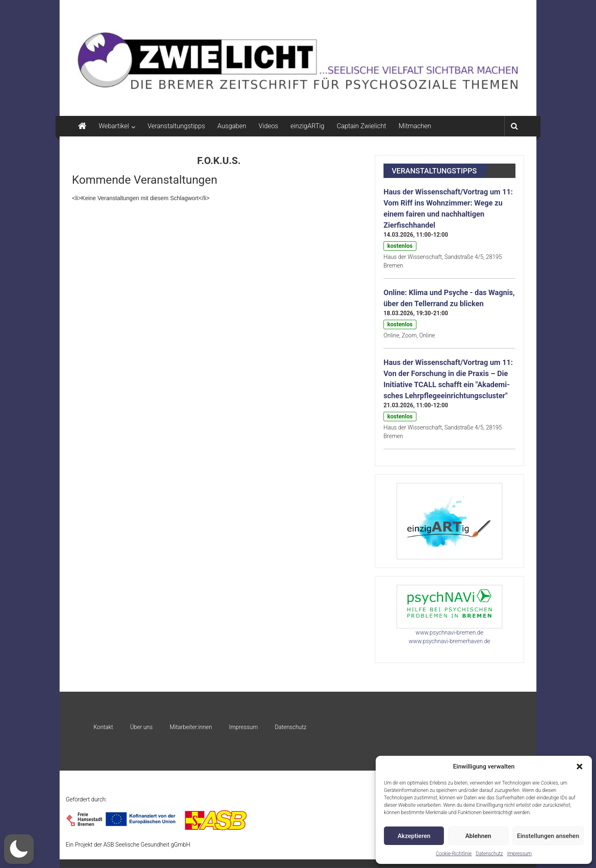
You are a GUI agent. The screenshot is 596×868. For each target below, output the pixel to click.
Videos (268, 126)
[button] (580, 766)
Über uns (141, 727)
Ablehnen (478, 836)
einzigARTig (307, 126)
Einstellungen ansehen (548, 836)
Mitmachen (415, 126)
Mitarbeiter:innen (191, 727)
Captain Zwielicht (362, 126)
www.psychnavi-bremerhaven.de (449, 641)
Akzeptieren (414, 836)
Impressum (520, 854)
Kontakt (103, 727)
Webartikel (114, 126)
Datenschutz (490, 854)
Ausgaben (232, 126)
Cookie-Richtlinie (454, 854)
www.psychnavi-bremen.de (449, 633)
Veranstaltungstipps (176, 126)
